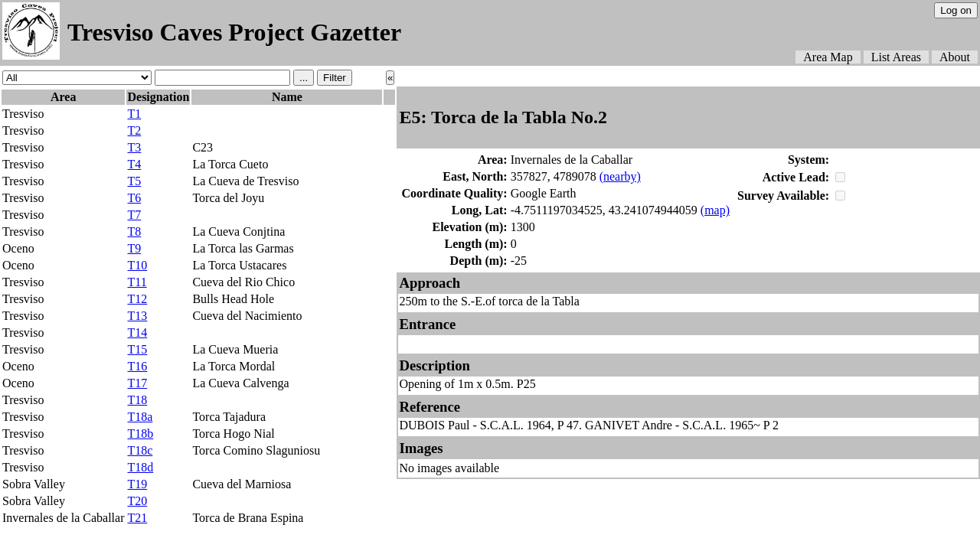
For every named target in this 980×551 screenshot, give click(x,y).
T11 (137, 282)
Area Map (828, 57)
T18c (140, 450)
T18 (137, 400)
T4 (134, 164)
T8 (134, 231)
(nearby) (620, 176)
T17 (137, 383)
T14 (137, 333)
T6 (134, 198)
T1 (134, 114)
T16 (137, 366)
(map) (715, 210)
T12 (137, 299)
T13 (137, 316)
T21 (137, 518)
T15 (137, 349)
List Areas (896, 57)
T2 (134, 130)
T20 (137, 501)
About (955, 57)
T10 (137, 265)
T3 (134, 147)
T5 (134, 181)
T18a (140, 417)
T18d (140, 467)
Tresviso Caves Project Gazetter (234, 32)
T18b (140, 434)
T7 (134, 215)
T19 (137, 484)
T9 (134, 248)
